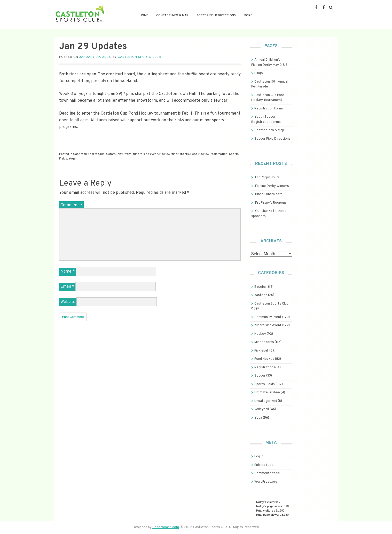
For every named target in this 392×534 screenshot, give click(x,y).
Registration (219, 154)
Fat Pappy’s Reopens (271, 203)
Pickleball (261, 351)
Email (67, 287)
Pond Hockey (199, 154)
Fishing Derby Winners (272, 186)
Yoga (72, 159)
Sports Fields (265, 384)
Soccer (260, 376)
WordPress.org (266, 482)
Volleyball (262, 409)
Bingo (259, 73)
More (248, 15)
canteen (261, 295)
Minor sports (180, 154)
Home (144, 15)
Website (68, 302)
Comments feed (267, 473)
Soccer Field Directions (216, 15)
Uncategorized (266, 401)
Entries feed (264, 465)
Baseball (261, 287)
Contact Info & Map (172, 15)
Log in (259, 457)
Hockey (164, 154)
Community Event (119, 154)
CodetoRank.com (166, 527)
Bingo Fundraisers (269, 194)
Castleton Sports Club (139, 57)
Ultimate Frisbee (267, 393)
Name (68, 272)
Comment (71, 205)
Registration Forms (269, 109)
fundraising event (145, 154)
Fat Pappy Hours (267, 178)
